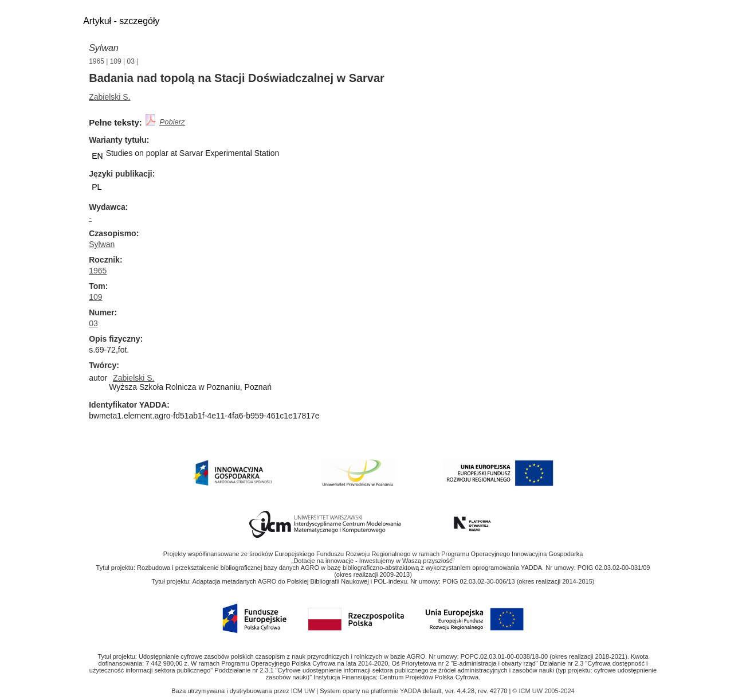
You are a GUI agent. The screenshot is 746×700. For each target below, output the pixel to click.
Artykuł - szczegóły (121, 21)
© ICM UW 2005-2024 (543, 691)
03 (131, 61)
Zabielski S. (109, 97)
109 (116, 61)
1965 (97, 61)
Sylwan (104, 48)
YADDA (411, 691)
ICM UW (304, 691)
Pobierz (172, 122)
